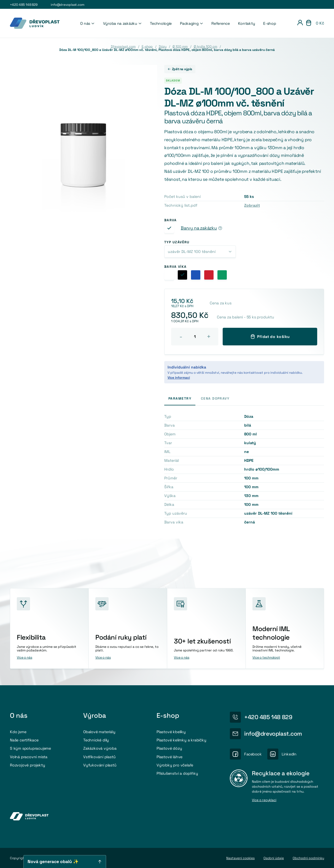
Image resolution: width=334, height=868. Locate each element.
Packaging (192, 23)
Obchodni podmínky (308, 858)
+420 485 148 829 (24, 5)
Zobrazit (252, 205)
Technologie (161, 23)
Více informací (179, 378)
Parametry (180, 398)
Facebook (253, 754)
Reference (220, 23)
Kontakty (247, 23)
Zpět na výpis (180, 69)
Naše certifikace (24, 740)
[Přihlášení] (300, 23)
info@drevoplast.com (68, 5)
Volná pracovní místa (29, 757)
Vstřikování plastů (99, 757)
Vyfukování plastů (100, 765)
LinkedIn (289, 754)
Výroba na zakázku (122, 23)
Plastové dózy (169, 748)
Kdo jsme (18, 732)
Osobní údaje (274, 858)
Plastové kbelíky (171, 732)
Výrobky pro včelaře (175, 765)
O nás (87, 23)
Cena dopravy (215, 398)
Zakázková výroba (100, 748)
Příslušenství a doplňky (177, 773)
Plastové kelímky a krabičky (181, 740)
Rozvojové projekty (27, 765)
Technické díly (96, 740)
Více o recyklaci (264, 800)
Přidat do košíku (270, 337)
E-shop (270, 23)
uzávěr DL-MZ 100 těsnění (192, 252)
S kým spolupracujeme (30, 748)
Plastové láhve (169, 757)
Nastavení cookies (240, 858)
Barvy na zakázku (199, 228)
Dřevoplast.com (123, 47)
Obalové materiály (99, 732)
